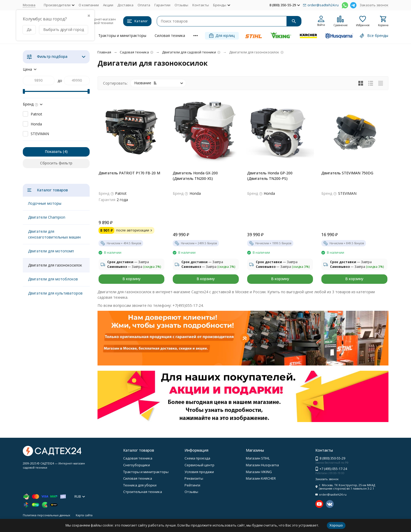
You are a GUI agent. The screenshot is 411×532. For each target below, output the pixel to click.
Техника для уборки (140, 485)
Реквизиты (194, 478)
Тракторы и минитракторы (122, 35)
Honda (36, 124)
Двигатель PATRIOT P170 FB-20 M (129, 173)
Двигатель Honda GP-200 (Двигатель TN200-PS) (270, 176)
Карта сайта (84, 515)
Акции (108, 5)
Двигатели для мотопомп (51, 251)
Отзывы (181, 5)
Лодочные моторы (45, 203)
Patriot (36, 114)
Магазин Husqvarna (262, 465)
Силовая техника (170, 35)
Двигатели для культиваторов (55, 293)
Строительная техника (143, 492)
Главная (104, 52)
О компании (89, 5)
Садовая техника (134, 52)
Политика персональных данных (47, 515)
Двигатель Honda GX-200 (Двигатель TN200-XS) (195, 176)
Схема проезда (197, 458)
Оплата (144, 5)
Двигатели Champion (47, 217)
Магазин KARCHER (261, 478)
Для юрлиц (222, 35)
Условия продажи (199, 472)
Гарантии (162, 5)
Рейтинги (192, 485)
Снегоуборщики (137, 465)
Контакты (201, 5)
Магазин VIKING (259, 472)
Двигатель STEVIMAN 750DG (347, 173)
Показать (53, 151)
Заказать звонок (374, 5)
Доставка (125, 5)
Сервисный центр (199, 465)
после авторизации (135, 230)
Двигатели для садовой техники (189, 52)
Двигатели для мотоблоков (53, 279)
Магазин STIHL (258, 458)
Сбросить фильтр (56, 163)
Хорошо (336, 525)
